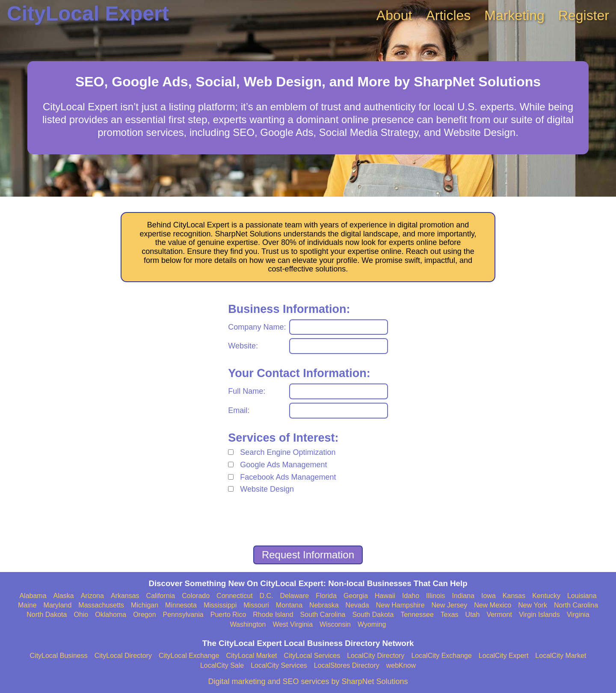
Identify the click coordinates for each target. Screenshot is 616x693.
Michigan (145, 605)
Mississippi (220, 605)
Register (584, 15)
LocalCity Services (279, 665)
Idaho (411, 596)
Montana (289, 605)
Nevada (357, 605)
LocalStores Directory (347, 665)
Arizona (92, 596)
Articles (448, 15)
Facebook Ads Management (288, 477)
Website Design (267, 489)
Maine (27, 605)
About (394, 15)
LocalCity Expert (504, 656)
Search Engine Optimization (288, 452)
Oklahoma (111, 615)
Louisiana (582, 596)
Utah (473, 615)
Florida (326, 596)
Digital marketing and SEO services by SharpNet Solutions (308, 681)
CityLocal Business (59, 656)
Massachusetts (101, 605)
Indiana (463, 596)
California (161, 596)
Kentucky (546, 596)
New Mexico (493, 605)
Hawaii (385, 596)
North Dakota (47, 615)
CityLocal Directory (123, 656)
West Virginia (293, 624)
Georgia (356, 596)
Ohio (81, 615)
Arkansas (125, 596)
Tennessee (417, 615)
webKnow (401, 665)
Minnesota (181, 605)
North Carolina (576, 605)
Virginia (578, 615)
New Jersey (450, 605)
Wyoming (372, 624)
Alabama (33, 596)
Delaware (295, 596)
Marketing (514, 15)
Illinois (435, 596)
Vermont (499, 615)
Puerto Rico (228, 615)
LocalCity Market (561, 656)
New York (533, 605)
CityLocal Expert (88, 13)
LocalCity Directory (376, 656)
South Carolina (323, 615)
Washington (248, 624)
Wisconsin (335, 624)
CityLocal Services (312, 656)
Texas (450, 615)
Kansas (514, 596)
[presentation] (308, 521)
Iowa (489, 596)
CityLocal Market (251, 656)
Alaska (64, 596)
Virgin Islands (539, 615)
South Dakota (373, 615)
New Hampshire (400, 605)
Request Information (308, 555)
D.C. (267, 596)
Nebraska (324, 605)
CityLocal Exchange (189, 656)
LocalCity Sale (222, 665)
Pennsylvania (183, 615)
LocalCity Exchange (441, 656)
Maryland (58, 605)
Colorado (196, 596)
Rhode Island (273, 615)
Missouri (256, 605)
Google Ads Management (283, 465)
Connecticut (235, 596)
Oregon (144, 615)
